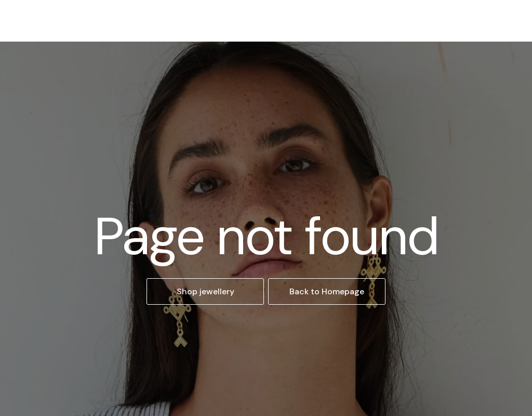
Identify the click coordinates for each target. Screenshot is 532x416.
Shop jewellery (205, 291)
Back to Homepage (327, 291)
